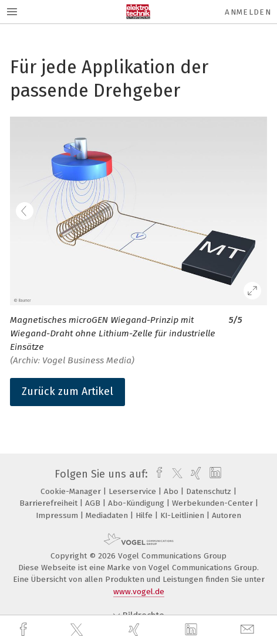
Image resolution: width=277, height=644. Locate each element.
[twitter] (78, 630)
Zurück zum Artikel (67, 391)
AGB (94, 503)
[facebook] (25, 630)
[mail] (249, 630)
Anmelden (248, 12)
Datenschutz (210, 491)
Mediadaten (108, 515)
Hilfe (145, 515)
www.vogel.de (139, 592)
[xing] (136, 630)
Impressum (58, 515)
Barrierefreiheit (50, 503)
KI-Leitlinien (183, 515)
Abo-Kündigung (137, 503)
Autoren (227, 515)
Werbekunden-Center (214, 503)
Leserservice (134, 491)
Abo (172, 491)
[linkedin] (192, 630)
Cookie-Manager (72, 491)
